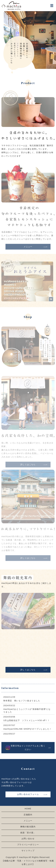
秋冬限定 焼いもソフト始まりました (22, 701)
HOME (28, 809)
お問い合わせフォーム (28, 794)
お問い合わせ (28, 839)
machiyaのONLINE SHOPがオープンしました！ (27, 729)
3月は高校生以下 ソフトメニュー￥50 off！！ (27, 720)
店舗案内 (28, 815)
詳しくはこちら (28, 670)
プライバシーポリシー (28, 845)
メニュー (28, 249)
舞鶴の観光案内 (28, 827)
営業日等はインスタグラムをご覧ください (28, 748)
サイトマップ (28, 851)
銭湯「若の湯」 (28, 833)
